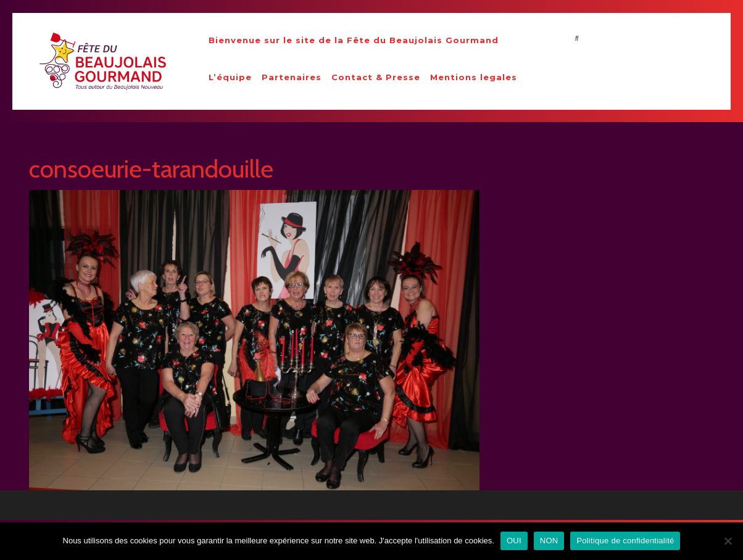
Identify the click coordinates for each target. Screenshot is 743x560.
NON (549, 541)
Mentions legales (474, 77)
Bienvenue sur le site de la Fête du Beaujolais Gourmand (354, 40)
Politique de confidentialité (625, 541)
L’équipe (230, 77)
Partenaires (292, 77)
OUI (514, 541)
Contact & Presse (376, 77)
